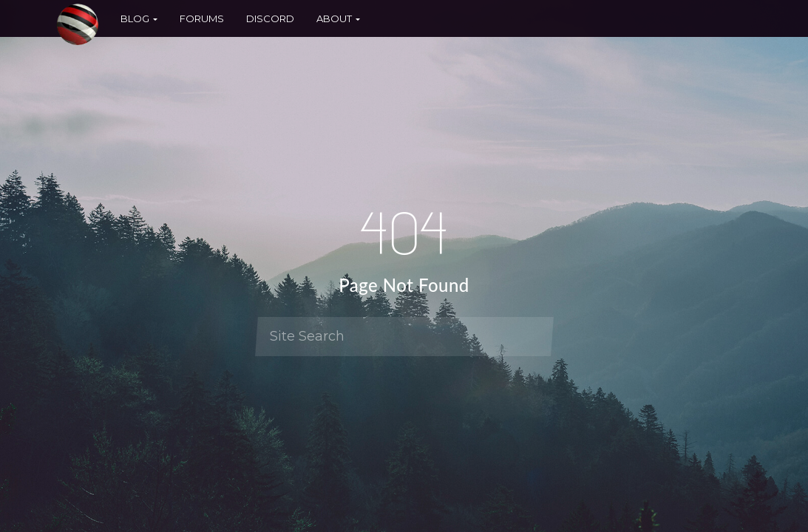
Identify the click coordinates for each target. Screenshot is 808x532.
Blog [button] (139, 18)
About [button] (338, 18)
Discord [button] (270, 18)
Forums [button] (202, 18)
